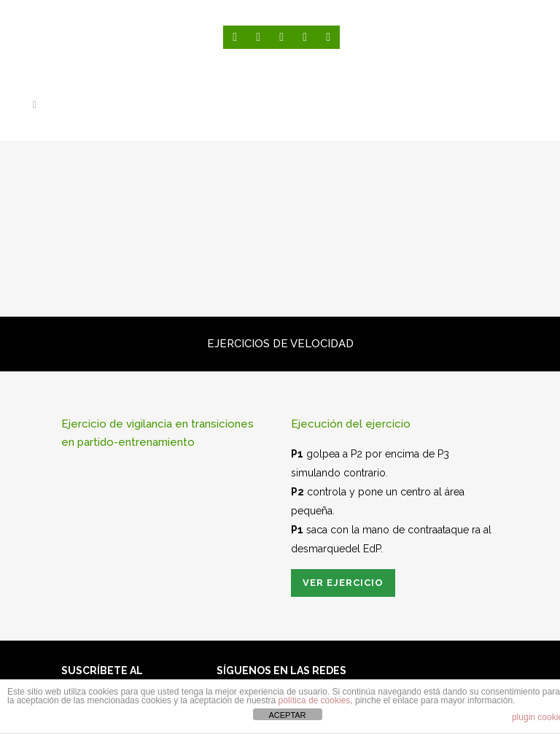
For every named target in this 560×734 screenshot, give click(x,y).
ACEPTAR (287, 715)
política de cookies (315, 700)
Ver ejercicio (343, 583)
